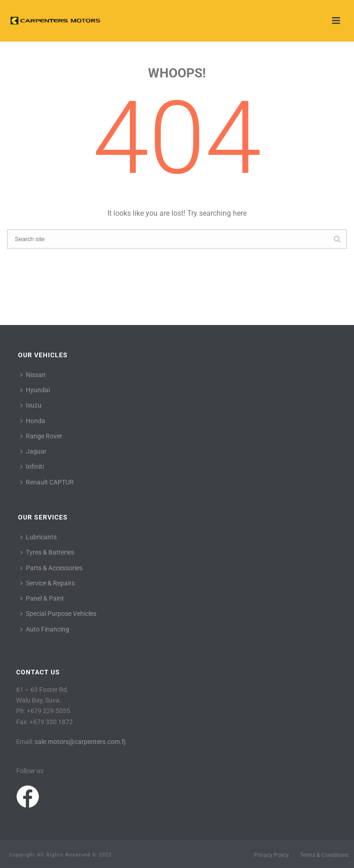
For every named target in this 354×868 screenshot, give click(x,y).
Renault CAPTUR (47, 482)
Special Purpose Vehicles (58, 614)
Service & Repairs (47, 583)
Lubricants (38, 537)
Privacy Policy (271, 855)
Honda (33, 421)
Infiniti (32, 466)
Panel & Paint (42, 598)
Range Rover (41, 436)
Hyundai (35, 390)
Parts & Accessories (51, 568)
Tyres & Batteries (47, 552)
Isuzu (31, 405)
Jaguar (33, 451)
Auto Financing (45, 629)
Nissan (33, 375)
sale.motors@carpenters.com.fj (80, 742)
